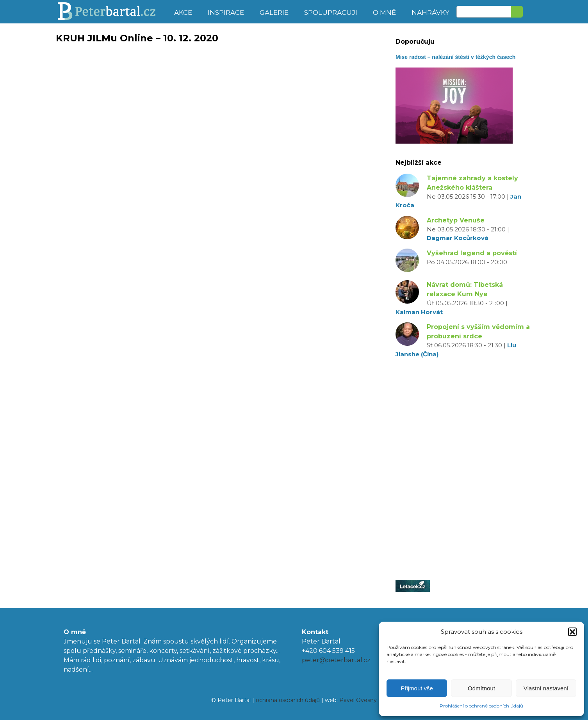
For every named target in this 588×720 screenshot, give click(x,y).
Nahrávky (430, 12)
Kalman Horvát (419, 312)
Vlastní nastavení (546, 688)
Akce (183, 12)
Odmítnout (481, 688)
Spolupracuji (331, 12)
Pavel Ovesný (358, 700)
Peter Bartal (111, 12)
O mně (384, 12)
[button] (572, 632)
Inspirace (226, 12)
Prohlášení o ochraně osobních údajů (481, 706)
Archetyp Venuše (456, 220)
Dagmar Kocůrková (458, 238)
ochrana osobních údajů (288, 700)
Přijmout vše (417, 688)
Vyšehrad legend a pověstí (472, 253)
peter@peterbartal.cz (336, 660)
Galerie (274, 12)
